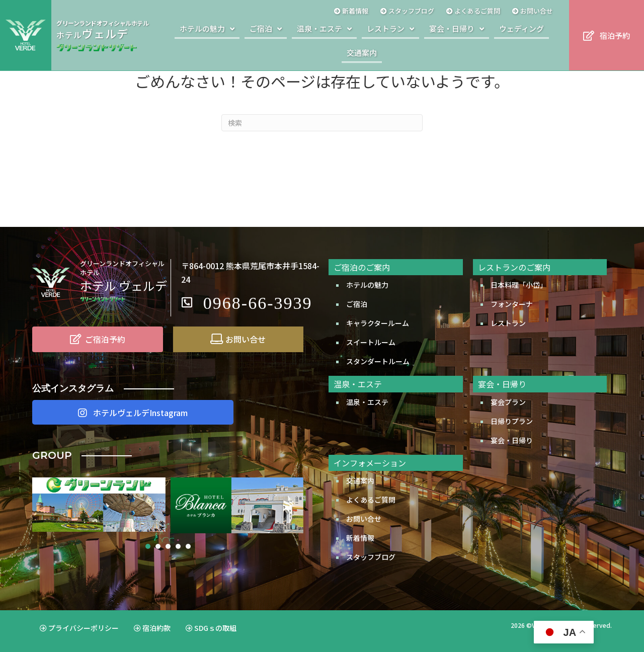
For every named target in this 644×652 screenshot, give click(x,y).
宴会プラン (508, 402)
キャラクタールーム (378, 323)
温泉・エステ (367, 402)
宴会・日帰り (512, 440)
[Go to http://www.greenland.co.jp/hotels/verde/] (105, 35)
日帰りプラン (512, 421)
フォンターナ (512, 304)
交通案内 (360, 480)
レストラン (508, 323)
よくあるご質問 (371, 500)
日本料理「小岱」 (519, 285)
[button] (607, 35)
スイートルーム (371, 342)
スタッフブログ (371, 557)
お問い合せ (364, 519)
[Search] (322, 123)
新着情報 (360, 538)
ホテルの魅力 (367, 285)
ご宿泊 (357, 304)
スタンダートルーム (378, 361)
